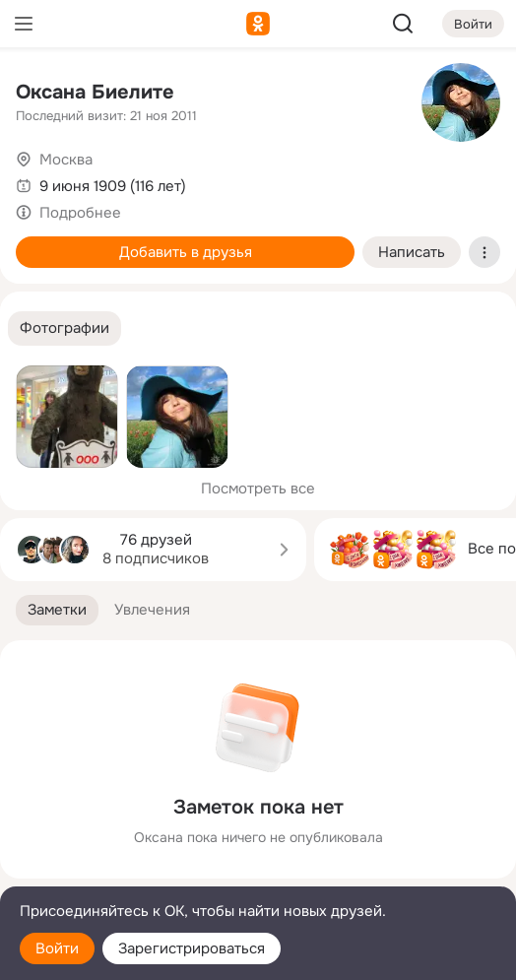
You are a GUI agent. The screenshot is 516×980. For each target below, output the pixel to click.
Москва (66, 160)
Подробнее (80, 213)
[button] (64, 328)
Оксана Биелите (95, 92)
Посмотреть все (258, 489)
